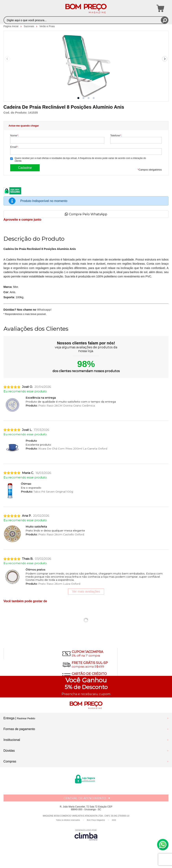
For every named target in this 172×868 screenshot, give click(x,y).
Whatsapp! (44, 310)
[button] (78, 98)
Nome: (14, 135)
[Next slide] (165, 59)
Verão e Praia (47, 26)
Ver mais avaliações (86, 591)
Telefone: (116, 135)
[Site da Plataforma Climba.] (86, 835)
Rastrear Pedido (26, 718)
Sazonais (29, 26)
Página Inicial (11, 26)
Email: (14, 147)
